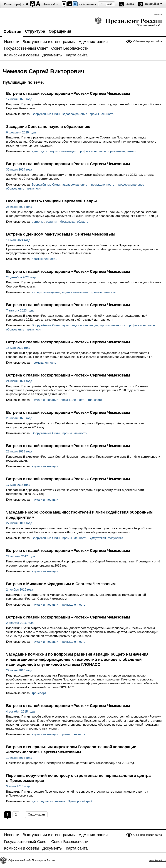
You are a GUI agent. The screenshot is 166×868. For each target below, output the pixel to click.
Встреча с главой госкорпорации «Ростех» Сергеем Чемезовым (68, 93)
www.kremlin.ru (158, 860)
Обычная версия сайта (148, 41)
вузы (35, 151)
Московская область (74, 222)
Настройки (152, 4)
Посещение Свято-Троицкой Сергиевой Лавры (51, 201)
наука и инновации (63, 151)
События (12, 31)
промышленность (102, 114)
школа (132, 151)
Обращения (60, 31)
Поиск (130, 4)
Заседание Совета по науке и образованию (48, 127)
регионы (38, 222)
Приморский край (80, 801)
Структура (35, 31)
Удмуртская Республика (106, 538)
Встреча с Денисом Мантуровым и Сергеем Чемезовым (60, 234)
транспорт (34, 189)
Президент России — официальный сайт (128, 22)
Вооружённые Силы (46, 114)
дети (44, 151)
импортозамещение (46, 292)
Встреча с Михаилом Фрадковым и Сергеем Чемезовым (61, 584)
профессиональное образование (102, 151)
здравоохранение (75, 114)
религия (52, 222)
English (158, 15)
